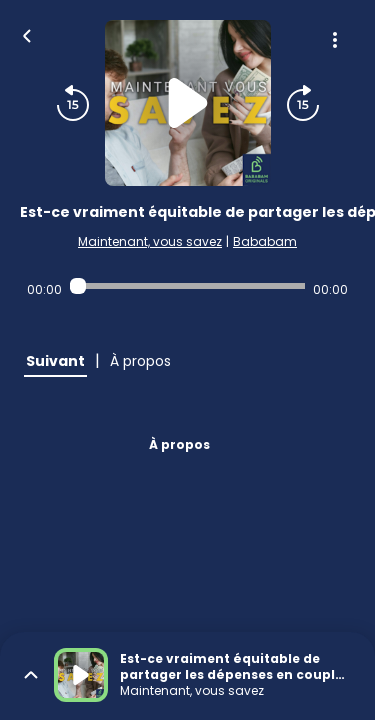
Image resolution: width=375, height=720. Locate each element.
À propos (179, 444)
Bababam (265, 241)
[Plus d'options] (335, 40)
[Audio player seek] (187, 286)
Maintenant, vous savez (150, 241)
